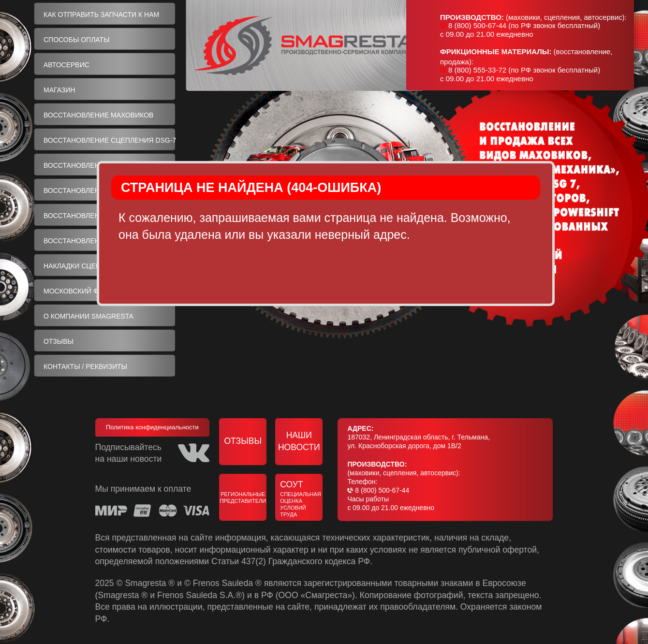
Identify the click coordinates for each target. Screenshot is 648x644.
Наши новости (299, 441)
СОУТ (301, 499)
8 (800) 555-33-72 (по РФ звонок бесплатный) (524, 70)
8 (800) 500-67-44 (382, 490)
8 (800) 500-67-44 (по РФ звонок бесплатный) (524, 25)
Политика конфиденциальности (152, 427)
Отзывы (243, 441)
